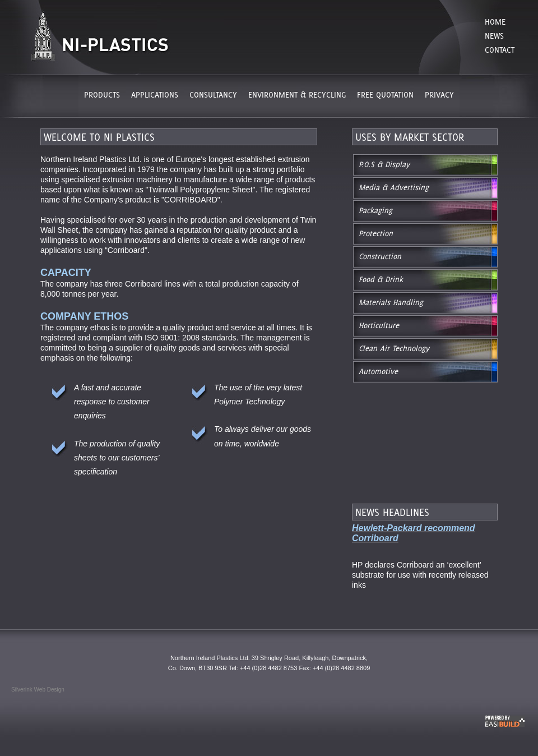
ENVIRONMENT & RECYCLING (297, 95)
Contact (500, 50)
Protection (376, 233)
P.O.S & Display (384, 164)
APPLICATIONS (155, 95)
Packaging (375, 210)
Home (495, 22)
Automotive (378, 371)
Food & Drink (381, 279)
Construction (380, 256)
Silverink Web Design (38, 690)
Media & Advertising (394, 187)
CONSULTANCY (213, 95)
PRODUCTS (102, 95)
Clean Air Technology (394, 348)
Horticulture (379, 325)
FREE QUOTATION (385, 95)
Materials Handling (391, 302)
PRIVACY (439, 95)
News (494, 36)
